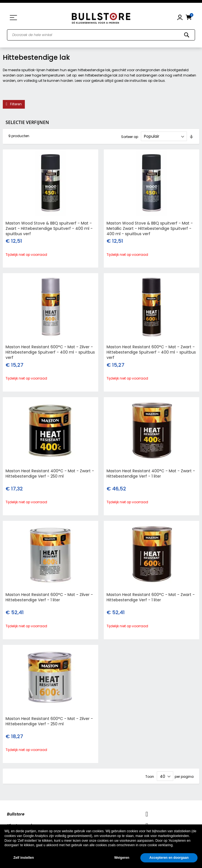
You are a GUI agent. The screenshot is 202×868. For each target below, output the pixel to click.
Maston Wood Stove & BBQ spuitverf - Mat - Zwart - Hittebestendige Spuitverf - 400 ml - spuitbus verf (49, 228)
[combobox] (101, 35)
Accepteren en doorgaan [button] (169, 858)
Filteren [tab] (16, 104)
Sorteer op (130, 136)
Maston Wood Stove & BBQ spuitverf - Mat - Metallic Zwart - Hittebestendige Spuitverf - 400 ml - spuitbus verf (150, 228)
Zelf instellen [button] (24, 858)
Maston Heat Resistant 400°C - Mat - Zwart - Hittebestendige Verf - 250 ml (50, 474)
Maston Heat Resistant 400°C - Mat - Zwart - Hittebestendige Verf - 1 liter (151, 474)
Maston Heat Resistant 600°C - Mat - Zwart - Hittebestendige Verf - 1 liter (151, 597)
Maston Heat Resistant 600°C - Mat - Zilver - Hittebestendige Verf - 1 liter (49, 597)
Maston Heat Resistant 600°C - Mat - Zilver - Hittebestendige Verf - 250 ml (49, 721)
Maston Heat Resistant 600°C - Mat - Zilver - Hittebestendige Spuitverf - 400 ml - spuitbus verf (50, 352)
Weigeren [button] (122, 858)
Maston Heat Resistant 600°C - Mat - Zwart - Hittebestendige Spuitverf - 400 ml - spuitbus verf (151, 352)
